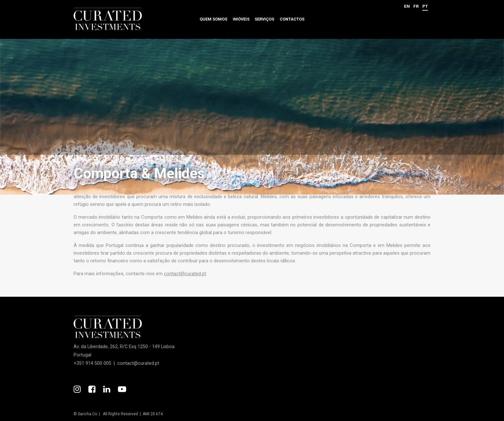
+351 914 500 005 (92, 363)
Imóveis (241, 19)
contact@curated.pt (185, 274)
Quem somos (213, 19)
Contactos (292, 19)
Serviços (264, 19)
